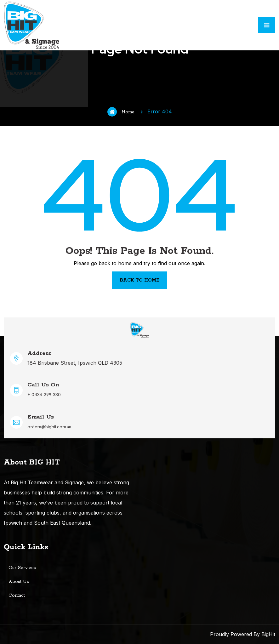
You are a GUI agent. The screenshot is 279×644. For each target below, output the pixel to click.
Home (121, 112)
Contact (17, 596)
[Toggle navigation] (267, 25)
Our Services (22, 568)
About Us (19, 582)
